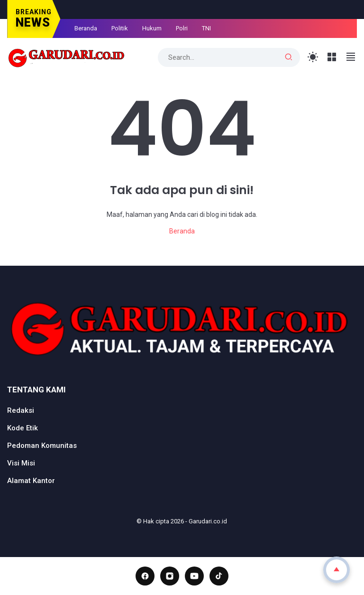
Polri (182, 28)
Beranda (86, 28)
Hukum (152, 28)
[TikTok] (219, 576)
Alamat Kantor (31, 481)
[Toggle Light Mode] (313, 57)
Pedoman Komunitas (42, 446)
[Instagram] (170, 576)
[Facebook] (145, 576)
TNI (206, 28)
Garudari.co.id (208, 521)
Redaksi (21, 410)
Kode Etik (23, 428)
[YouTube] (194, 576)
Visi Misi (21, 463)
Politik (120, 28)
